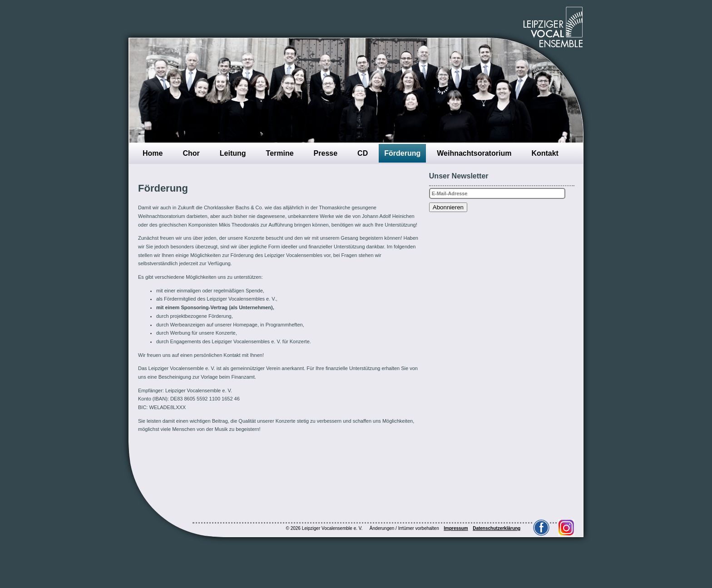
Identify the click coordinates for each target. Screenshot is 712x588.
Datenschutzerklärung (497, 528)
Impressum (456, 528)
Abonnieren (448, 207)
